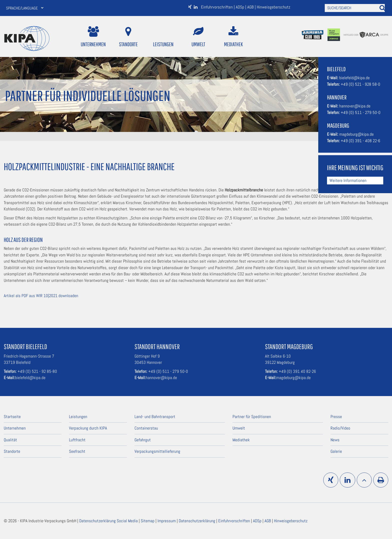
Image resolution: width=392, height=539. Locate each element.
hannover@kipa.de (355, 106)
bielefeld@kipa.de (354, 78)
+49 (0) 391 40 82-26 (297, 371)
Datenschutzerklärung (197, 521)
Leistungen (163, 37)
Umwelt (198, 37)
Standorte (128, 37)
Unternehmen (93, 37)
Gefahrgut (143, 440)
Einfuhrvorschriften (217, 7)
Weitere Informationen (348, 180)
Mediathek (233, 37)
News (335, 440)
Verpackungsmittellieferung (157, 451)
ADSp (240, 7)
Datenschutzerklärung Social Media (109, 521)
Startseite (12, 417)
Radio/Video (340, 428)
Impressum (167, 521)
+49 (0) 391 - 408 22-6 (360, 141)
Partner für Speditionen (252, 417)
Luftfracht (77, 440)
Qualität (10, 440)
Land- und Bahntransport (155, 417)
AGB (251, 7)
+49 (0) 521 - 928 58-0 (360, 84)
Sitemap (148, 521)
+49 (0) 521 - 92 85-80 (37, 371)
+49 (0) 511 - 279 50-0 (361, 112)
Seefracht (77, 451)
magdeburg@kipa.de (356, 134)
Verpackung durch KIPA (88, 428)
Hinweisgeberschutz (273, 7)
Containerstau (146, 428)
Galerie (336, 451)
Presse (336, 417)
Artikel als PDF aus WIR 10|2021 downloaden (41, 296)
